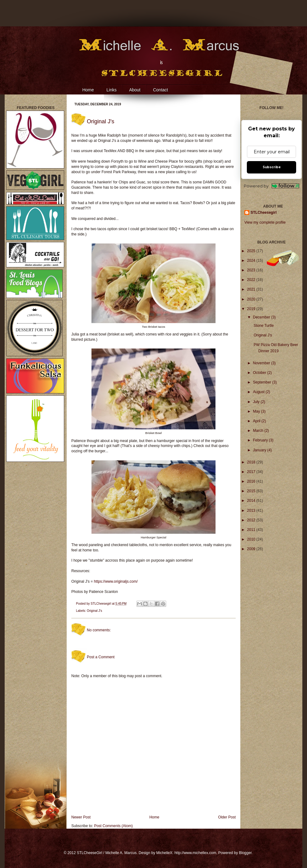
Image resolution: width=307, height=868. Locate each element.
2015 (252, 491)
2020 (252, 299)
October (260, 373)
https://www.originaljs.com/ (116, 581)
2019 (252, 309)
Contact (160, 90)
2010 (252, 539)
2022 (252, 280)
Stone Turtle (264, 326)
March (259, 431)
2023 (252, 270)
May (257, 411)
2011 (252, 530)
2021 (252, 289)
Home (88, 90)
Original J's (94, 611)
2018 (252, 462)
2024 (252, 261)
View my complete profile (265, 222)
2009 (252, 549)
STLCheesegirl (101, 604)
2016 (252, 481)
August (259, 392)
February (261, 440)
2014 (252, 501)
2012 (252, 520)
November (262, 363)
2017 (252, 472)
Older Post (227, 817)
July (257, 402)
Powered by (271, 186)
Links (111, 90)
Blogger (245, 853)
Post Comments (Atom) (113, 826)
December (262, 317)
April (257, 421)
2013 (252, 511)
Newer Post (81, 817)
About (135, 90)
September (263, 382)
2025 (252, 251)
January (260, 450)
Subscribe (272, 167)
